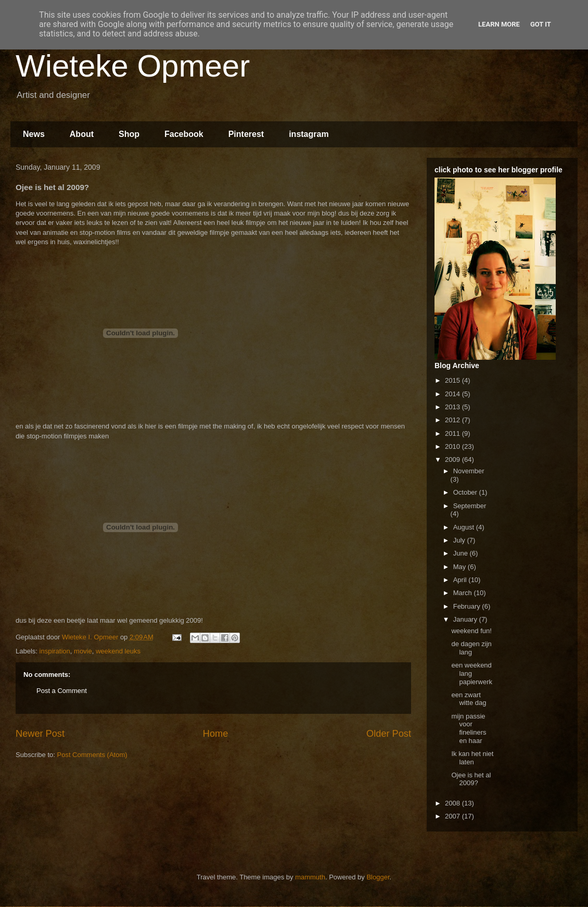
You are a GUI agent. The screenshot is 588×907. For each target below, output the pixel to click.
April (461, 580)
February (468, 606)
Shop (129, 134)
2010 (453, 446)
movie (83, 651)
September (470, 506)
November (469, 471)
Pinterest (246, 134)
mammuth (310, 877)
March (464, 593)
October (466, 492)
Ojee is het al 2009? (471, 779)
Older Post (389, 734)
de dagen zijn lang (471, 648)
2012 (453, 420)
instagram (309, 134)
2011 (453, 433)
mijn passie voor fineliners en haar (469, 728)
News (34, 134)
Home (216, 734)
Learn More (499, 24)
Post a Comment (62, 691)
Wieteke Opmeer (133, 66)
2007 (453, 816)
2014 (453, 394)
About (82, 134)
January (466, 619)
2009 (453, 459)
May (461, 567)
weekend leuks (118, 651)
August (465, 527)
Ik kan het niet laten (472, 758)
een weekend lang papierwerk (472, 673)
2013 (453, 407)
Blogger (378, 877)
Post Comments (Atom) (92, 755)
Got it (541, 24)
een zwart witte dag (469, 699)
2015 (453, 380)
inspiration (55, 651)
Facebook (184, 134)
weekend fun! (471, 631)
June (462, 553)
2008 (453, 803)
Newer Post (40, 734)
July (460, 540)
